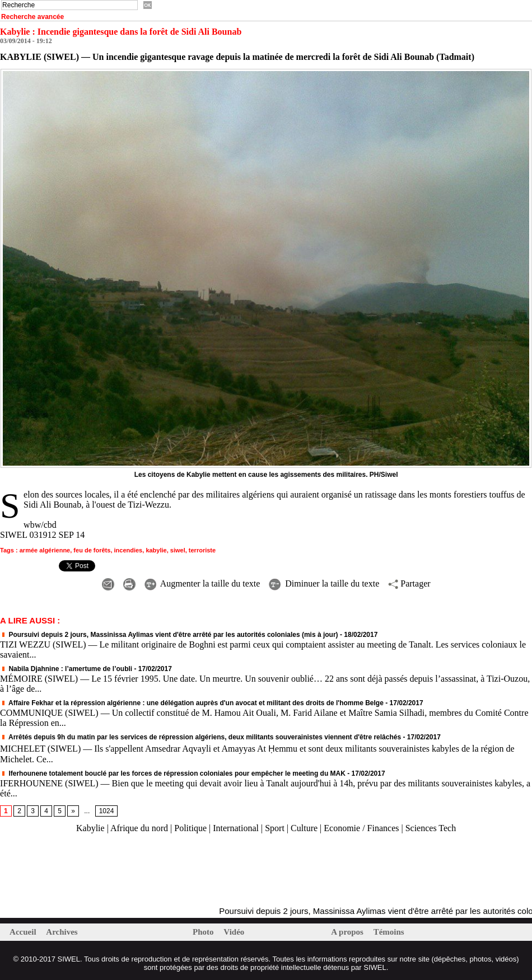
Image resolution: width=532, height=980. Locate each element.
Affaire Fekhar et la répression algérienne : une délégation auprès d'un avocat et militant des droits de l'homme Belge (192, 703)
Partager (409, 583)
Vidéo (234, 932)
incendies (129, 550)
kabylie (156, 550)
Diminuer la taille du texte (324, 583)
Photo (204, 932)
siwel (178, 550)
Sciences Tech (431, 828)
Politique (190, 828)
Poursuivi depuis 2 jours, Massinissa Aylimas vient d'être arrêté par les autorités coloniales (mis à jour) (169, 635)
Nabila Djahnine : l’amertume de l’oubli (66, 669)
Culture (304, 828)
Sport (275, 828)
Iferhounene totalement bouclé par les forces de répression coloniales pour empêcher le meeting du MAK (173, 773)
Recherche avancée (32, 17)
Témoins (389, 932)
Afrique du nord (139, 828)
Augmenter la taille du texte (202, 583)
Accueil (24, 932)
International (236, 828)
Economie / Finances (361, 828)
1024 (107, 811)
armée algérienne (45, 550)
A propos (348, 932)
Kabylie (90, 828)
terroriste (202, 550)
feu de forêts (92, 550)
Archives (62, 932)
